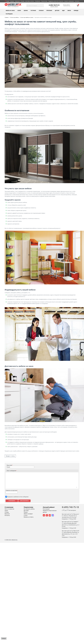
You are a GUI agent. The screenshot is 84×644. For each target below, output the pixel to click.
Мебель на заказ (10, 10)
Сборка (26, 512)
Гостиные (33, 10)
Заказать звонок (54, 7)
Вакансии (7, 514)
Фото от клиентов (9, 509)
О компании (9, 507)
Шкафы (26, 10)
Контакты (77, 1)
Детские (57, 10)
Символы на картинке (12, 490)
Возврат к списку (10, 456)
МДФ (63, 10)
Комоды (76, 10)
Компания (17, 1)
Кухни (19, 10)
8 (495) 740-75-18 (54, 5)
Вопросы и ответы (29, 517)
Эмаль (69, 10)
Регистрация (46, 509)
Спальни (41, 10)
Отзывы (23, 1)
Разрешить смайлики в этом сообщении (18, 497)
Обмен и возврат (28, 514)
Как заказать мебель (29, 509)
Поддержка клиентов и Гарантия (56, 1)
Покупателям (44, 1)
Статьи (26, 515)
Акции (8, 1)
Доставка (26, 511)
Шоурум (12, 1)
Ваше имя (10, 465)
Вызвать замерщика (69, 1)
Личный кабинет (49, 507)
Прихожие (49, 10)
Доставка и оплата (30, 1)
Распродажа (9, 14)
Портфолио (38, 1)
